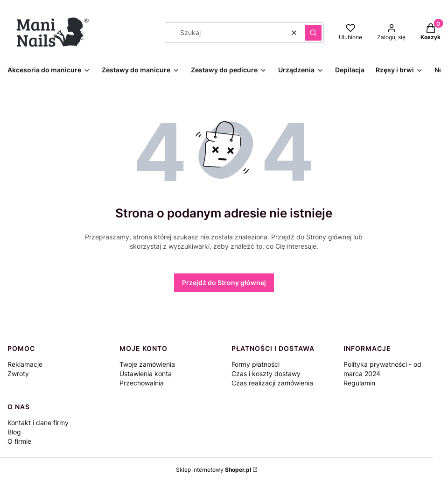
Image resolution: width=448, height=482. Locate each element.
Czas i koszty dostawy (266, 374)
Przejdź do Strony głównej (224, 283)
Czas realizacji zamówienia (272, 383)
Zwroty (18, 374)
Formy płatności (255, 364)
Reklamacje (25, 364)
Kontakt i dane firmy (38, 423)
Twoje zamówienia (147, 364)
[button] (313, 33)
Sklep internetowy (213, 470)
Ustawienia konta (146, 374)
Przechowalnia (142, 383)
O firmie (19, 441)
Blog (14, 432)
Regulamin (359, 383)
